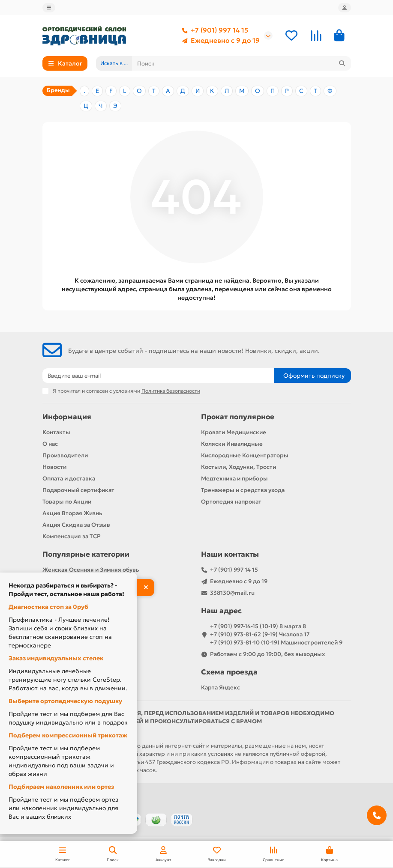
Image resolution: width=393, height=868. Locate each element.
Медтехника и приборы (234, 479)
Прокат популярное (238, 417)
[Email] (158, 376)
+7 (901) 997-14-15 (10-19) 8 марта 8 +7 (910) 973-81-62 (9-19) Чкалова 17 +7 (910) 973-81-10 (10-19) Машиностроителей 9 (276, 634)
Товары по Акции (67, 502)
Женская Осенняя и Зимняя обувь (91, 570)
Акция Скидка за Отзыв (76, 525)
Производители (65, 455)
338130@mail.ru (232, 593)
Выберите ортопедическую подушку (65, 701)
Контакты (56, 432)
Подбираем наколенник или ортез (61, 787)
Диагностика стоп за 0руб (48, 607)
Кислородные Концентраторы (245, 455)
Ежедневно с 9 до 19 (219, 41)
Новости (54, 467)
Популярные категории (86, 554)
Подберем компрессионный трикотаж (68, 735)
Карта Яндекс (220, 688)
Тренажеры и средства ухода (243, 490)
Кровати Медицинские (234, 432)
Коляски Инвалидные (232, 444)
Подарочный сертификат (78, 490)
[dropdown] (49, 8)
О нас (50, 444)
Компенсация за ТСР (72, 536)
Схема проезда (229, 672)
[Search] (241, 63)
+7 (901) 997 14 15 (213, 30)
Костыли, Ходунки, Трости (238, 467)
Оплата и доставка (69, 479)
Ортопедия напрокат (231, 502)
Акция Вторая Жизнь (72, 513)
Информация (67, 417)
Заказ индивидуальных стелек (56, 658)
